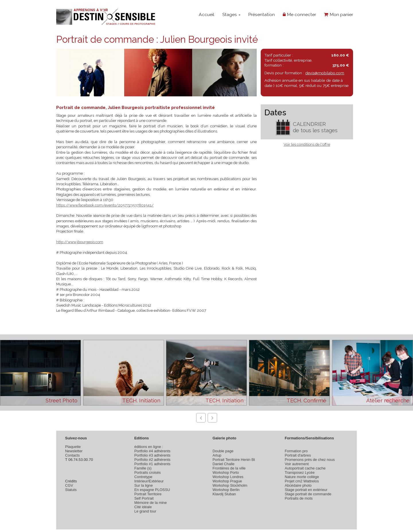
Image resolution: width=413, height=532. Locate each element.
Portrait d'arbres (298, 455)
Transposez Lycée (300, 472)
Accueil (206, 14)
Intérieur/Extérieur (149, 481)
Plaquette (73, 447)
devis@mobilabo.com (325, 73)
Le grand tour (145, 511)
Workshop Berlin (226, 490)
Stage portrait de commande (308, 494)
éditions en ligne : (149, 447)
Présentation (261, 14)
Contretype (143, 477)
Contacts (72, 455)
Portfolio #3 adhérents (152, 455)
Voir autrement (297, 464)
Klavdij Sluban (224, 494)
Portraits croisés (147, 472)
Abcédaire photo (298, 485)
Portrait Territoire (148, 494)
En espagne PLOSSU (152, 490)
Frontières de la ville (229, 468)
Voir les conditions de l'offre (307, 144)
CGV (69, 485)
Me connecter (299, 14)
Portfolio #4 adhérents (152, 451)
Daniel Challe (224, 464)
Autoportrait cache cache (305, 468)
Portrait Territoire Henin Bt (234, 460)
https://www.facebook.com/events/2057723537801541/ (105, 205)
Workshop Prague (227, 481)
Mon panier (339, 14)
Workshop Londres (228, 477)
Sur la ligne (143, 485)
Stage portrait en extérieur (306, 490)
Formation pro (296, 451)
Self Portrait (144, 498)
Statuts (71, 490)
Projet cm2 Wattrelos (302, 481)
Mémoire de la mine (150, 503)
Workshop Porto (226, 472)
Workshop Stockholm (230, 485)
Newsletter (74, 451)
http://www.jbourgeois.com (80, 242)
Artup (217, 455)
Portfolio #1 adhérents (152, 464)
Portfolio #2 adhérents (152, 460)
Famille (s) (143, 468)
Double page (223, 451)
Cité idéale (143, 507)
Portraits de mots (299, 498)
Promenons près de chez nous (310, 460)
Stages (231, 14)
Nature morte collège (302, 477)
